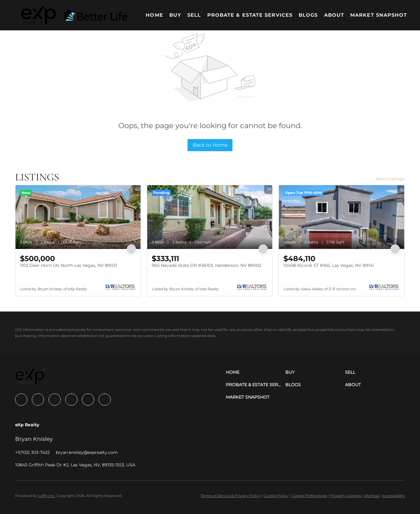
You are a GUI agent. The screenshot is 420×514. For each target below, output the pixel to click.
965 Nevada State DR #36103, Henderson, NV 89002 (207, 265)
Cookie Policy (276, 496)
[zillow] (55, 400)
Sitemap (372, 496)
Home (154, 15)
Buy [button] (175, 15)
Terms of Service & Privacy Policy (230, 496)
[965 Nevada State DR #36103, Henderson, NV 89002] (210, 217)
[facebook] (21, 400)
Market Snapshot (379, 15)
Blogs (308, 15)
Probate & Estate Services (250, 15)
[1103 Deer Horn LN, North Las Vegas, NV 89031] (78, 217)
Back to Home (210, 145)
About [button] (334, 15)
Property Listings (345, 496)
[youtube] (88, 400)
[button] (39, 15)
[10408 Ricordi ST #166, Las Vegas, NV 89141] (341, 217)
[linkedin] (38, 400)
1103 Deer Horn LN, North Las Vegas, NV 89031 (69, 265)
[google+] (105, 400)
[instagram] (71, 400)
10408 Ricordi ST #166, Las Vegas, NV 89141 (329, 265)
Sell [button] (194, 15)
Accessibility (394, 496)
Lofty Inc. (47, 496)
